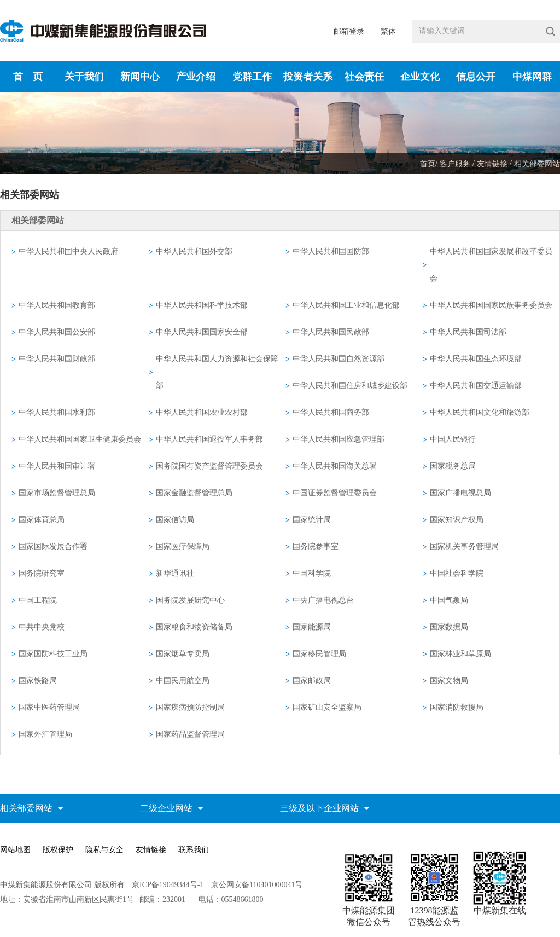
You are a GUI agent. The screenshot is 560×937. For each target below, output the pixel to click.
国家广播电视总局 (460, 493)
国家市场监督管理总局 (57, 493)
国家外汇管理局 (45, 734)
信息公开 (476, 77)
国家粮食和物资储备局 (194, 627)
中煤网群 (532, 77)
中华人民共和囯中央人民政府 (68, 251)
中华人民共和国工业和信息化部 (346, 305)
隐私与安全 (104, 850)
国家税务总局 (453, 466)
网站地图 (15, 850)
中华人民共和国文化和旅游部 (480, 412)
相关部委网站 (537, 164)
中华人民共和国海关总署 (335, 466)
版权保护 (58, 850)
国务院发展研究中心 (190, 600)
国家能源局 (312, 627)
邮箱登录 (349, 31)
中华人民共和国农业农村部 (202, 412)
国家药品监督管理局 (190, 734)
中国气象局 (449, 600)
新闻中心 (140, 77)
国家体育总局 (42, 520)
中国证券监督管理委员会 (335, 493)
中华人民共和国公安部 (57, 332)
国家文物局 (449, 681)
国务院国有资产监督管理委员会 (209, 466)
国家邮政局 (312, 681)
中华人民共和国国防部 (331, 251)
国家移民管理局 (319, 654)
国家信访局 (175, 520)
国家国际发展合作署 (53, 546)
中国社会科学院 (457, 573)
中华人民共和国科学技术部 (202, 305)
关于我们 (84, 77)
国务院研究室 (42, 573)
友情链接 (493, 164)
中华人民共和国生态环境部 (476, 359)
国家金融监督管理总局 (194, 493)
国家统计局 (312, 520)
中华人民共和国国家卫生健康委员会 (80, 439)
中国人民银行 (453, 439)
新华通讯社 (175, 573)
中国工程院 (38, 600)
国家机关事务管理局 (464, 546)
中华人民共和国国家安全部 (202, 332)
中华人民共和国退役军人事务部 (209, 439)
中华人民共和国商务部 (331, 412)
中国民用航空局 (183, 681)
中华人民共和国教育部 (57, 305)
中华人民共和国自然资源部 (339, 359)
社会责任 (364, 77)
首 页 (28, 77)
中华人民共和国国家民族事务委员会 (491, 305)
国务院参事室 (316, 546)
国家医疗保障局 (183, 546)
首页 (428, 164)
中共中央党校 (42, 627)
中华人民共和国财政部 (57, 359)
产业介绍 (196, 77)
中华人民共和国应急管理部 (339, 439)
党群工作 (252, 77)
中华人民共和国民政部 (331, 332)
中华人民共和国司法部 (468, 332)
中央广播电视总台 (323, 600)
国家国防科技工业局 (53, 654)
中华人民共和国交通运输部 (476, 386)
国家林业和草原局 (460, 654)
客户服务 (456, 164)
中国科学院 (312, 573)
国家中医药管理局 (49, 707)
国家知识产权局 (457, 520)
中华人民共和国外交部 (194, 251)
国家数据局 (449, 627)
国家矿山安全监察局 (327, 707)
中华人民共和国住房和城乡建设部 (350, 386)
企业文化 (420, 77)
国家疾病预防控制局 (190, 707)
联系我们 (194, 850)
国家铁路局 (38, 681)
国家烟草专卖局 (183, 654)
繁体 (388, 31)
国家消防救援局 (457, 707)
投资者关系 (308, 77)
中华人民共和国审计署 (57, 466)
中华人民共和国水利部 (57, 412)
